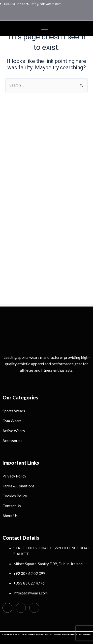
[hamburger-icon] (45, 28)
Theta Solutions (84, 634)
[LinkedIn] (56, 16)
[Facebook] (39, 16)
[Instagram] (48, 16)
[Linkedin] (34, 608)
